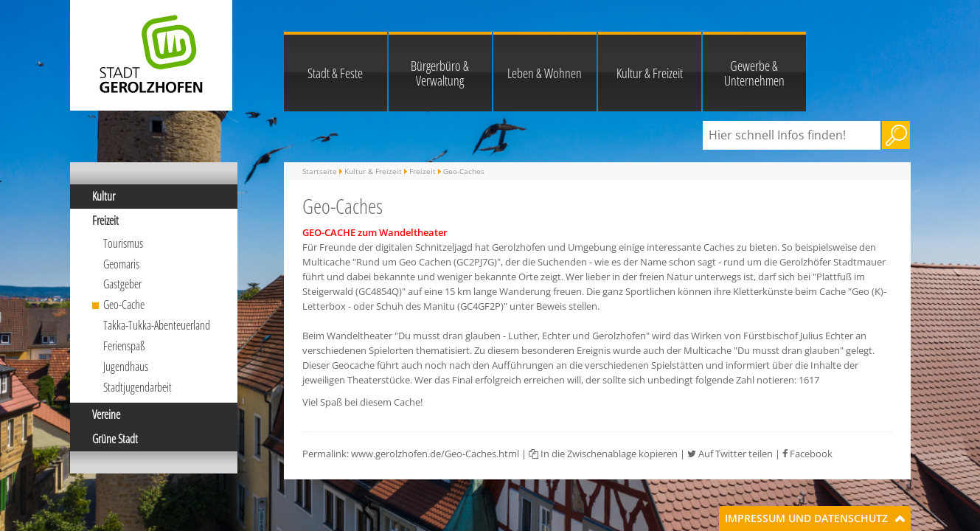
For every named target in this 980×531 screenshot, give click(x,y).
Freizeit (105, 221)
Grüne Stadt (115, 439)
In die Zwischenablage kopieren (603, 454)
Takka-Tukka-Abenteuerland (157, 325)
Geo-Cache (124, 305)
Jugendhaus (126, 367)
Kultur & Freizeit (650, 73)
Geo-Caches (464, 171)
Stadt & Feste (335, 73)
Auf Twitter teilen (730, 454)
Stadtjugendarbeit (138, 387)
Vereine (106, 414)
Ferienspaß (124, 346)
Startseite (320, 171)
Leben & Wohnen (545, 73)
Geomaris (121, 264)
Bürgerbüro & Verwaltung (440, 73)
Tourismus (123, 243)
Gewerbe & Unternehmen (754, 73)
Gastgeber (122, 284)
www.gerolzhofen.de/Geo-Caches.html (435, 454)
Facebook (807, 454)
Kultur (104, 196)
